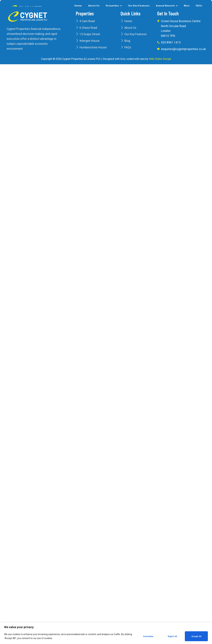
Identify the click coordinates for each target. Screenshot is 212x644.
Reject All (172, 636)
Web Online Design (160, 59)
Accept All (196, 636)
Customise (148, 636)
